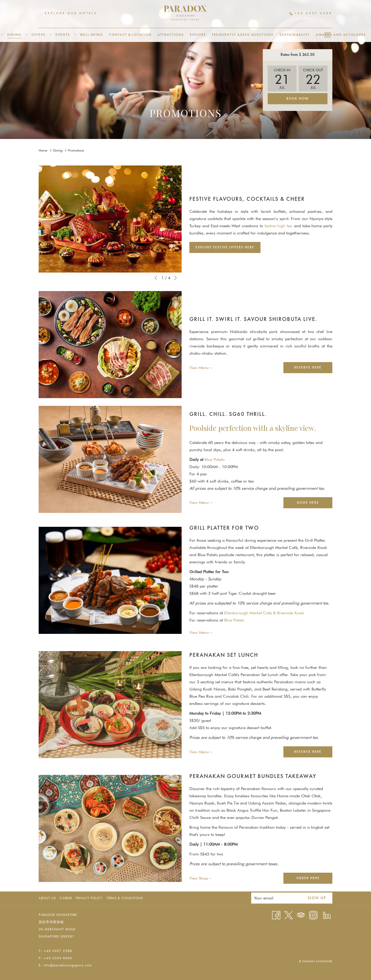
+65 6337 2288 (311, 13)
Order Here (314, 880)
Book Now (298, 99)
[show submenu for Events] (75, 35)
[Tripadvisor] (301, 915)
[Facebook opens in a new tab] (276, 915)
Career (66, 898)
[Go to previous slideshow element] (156, 278)
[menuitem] (15, 35)
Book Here (314, 504)
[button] (282, 78)
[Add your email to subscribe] (276, 898)
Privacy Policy (89, 898)
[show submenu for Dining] (26, 35)
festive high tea (278, 226)
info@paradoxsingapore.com (68, 965)
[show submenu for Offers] (51, 35)
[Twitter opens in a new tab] (289, 915)
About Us (47, 898)
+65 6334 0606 (58, 958)
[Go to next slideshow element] (175, 278)
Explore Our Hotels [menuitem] (71, 13)
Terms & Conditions (125, 898)
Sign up (317, 898)
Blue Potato (215, 460)
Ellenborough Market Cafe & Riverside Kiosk (264, 613)
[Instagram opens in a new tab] (313, 915)
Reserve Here (313, 369)
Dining (58, 150)
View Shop (199, 878)
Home (43, 150)
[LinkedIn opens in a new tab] (327, 915)
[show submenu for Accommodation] (2, 35)
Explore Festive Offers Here (228, 249)
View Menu (199, 368)
